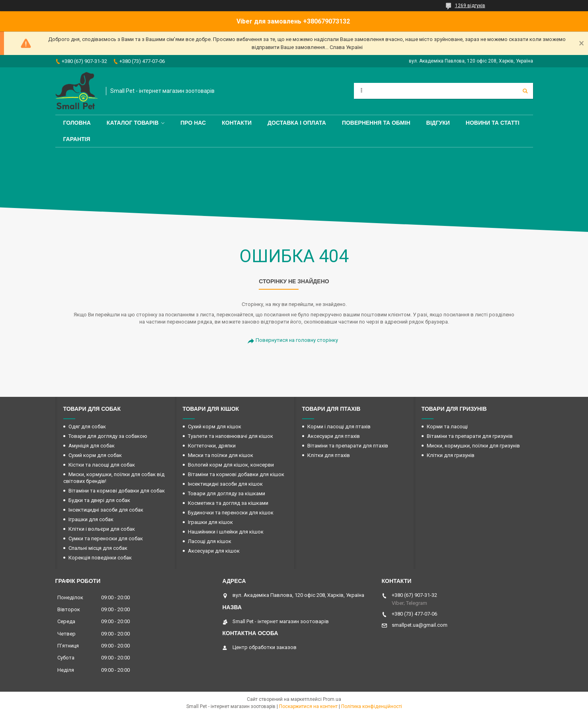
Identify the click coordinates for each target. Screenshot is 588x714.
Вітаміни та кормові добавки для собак (117, 491)
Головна (77, 123)
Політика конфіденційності (372, 706)
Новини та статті (493, 123)
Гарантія (77, 139)
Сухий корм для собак (95, 455)
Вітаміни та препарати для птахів (348, 446)
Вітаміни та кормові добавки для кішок (236, 474)
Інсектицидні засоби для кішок (225, 484)
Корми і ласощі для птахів (339, 427)
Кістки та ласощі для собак (102, 465)
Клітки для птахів (329, 455)
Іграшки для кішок (210, 522)
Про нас (193, 123)
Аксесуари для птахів (334, 436)
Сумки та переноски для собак (106, 538)
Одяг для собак (87, 427)
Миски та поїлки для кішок (221, 455)
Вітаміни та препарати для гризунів (470, 436)
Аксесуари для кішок (214, 551)
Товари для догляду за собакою (108, 436)
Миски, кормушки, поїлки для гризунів (473, 446)
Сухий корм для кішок (215, 427)
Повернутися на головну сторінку (297, 340)
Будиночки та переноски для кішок (231, 513)
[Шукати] (525, 91)
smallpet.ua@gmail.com (420, 625)
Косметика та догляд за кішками (228, 503)
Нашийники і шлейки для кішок (226, 532)
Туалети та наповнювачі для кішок (231, 436)
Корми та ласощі (447, 427)
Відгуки (438, 123)
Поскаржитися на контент (308, 706)
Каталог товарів (133, 123)
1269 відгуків (470, 6)
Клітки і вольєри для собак (102, 529)
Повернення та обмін (376, 123)
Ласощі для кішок (210, 541)
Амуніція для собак (92, 446)
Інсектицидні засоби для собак (106, 510)
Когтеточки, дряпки (212, 446)
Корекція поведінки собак (100, 558)
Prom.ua (332, 699)
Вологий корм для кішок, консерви (231, 465)
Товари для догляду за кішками (227, 493)
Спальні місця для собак (98, 548)
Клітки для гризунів (451, 455)
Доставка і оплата (297, 123)
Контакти (237, 123)
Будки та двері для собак (99, 500)
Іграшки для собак (91, 519)
